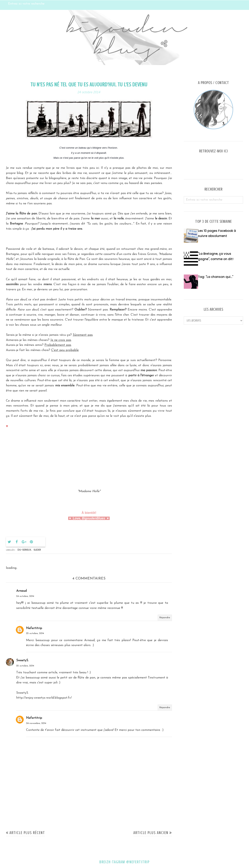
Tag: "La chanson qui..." (216, 277)
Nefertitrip (34, 628)
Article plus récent (27, 833)
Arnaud (21, 591)
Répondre (165, 618)
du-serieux (24, 550)
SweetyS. (22, 660)
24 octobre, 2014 (25, 596)
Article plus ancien (151, 833)
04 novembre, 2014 (36, 723)
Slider (37, 550)
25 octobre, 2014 (35, 633)
